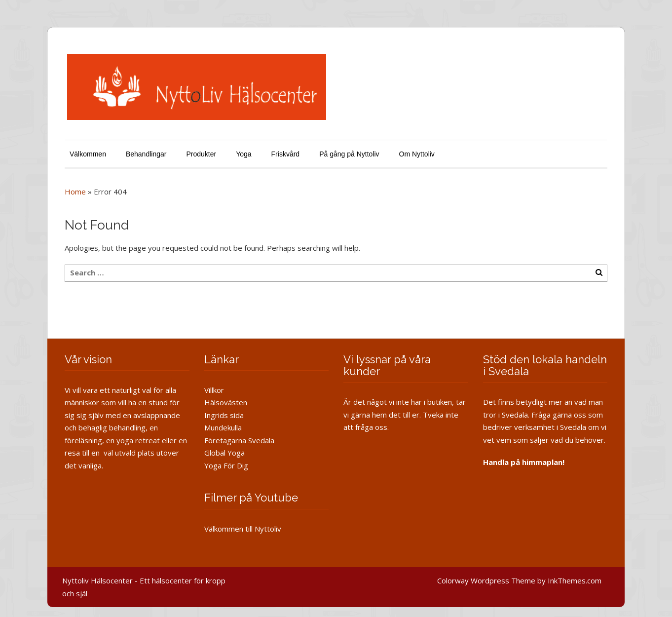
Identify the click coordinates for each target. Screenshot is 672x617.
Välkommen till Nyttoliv (243, 529)
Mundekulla (223, 427)
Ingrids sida (224, 415)
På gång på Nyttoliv (349, 154)
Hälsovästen (226, 402)
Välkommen (88, 154)
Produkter (201, 154)
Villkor (214, 390)
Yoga (243, 154)
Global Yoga (224, 453)
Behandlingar (146, 154)
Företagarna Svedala (239, 440)
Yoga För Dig (226, 465)
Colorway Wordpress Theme (486, 580)
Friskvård (286, 154)
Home (75, 192)
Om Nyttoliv (417, 154)
